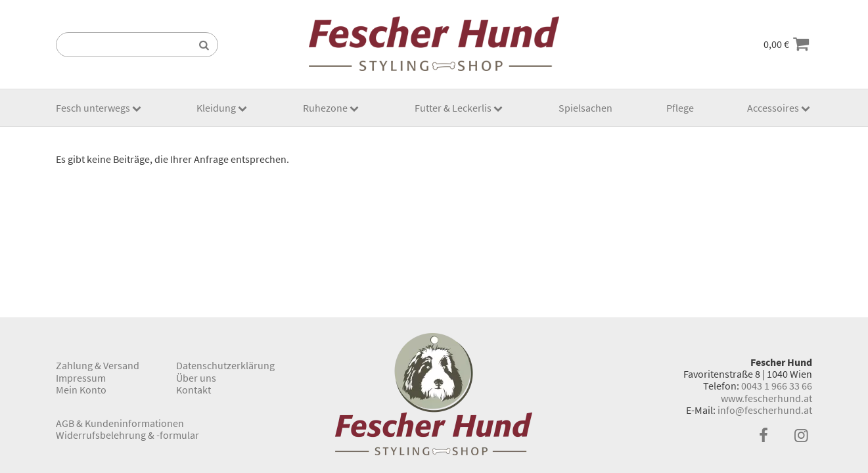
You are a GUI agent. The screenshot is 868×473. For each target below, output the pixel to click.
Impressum (81, 378)
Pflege (680, 108)
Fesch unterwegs (93, 108)
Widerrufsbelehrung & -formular (127, 435)
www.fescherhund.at (766, 398)
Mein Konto (81, 390)
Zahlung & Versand (98, 365)
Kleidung (216, 108)
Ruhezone (325, 108)
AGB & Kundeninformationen (120, 423)
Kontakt (194, 390)
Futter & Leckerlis (453, 108)
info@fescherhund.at (765, 410)
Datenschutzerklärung (225, 365)
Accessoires (773, 108)
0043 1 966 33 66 (777, 386)
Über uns (196, 378)
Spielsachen (585, 108)
